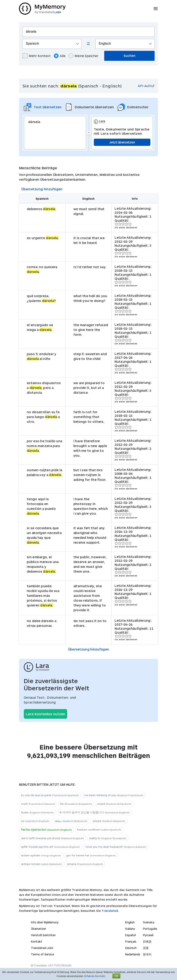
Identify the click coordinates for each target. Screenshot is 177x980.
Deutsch (131, 948)
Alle (60, 56)
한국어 (147, 954)
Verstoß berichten (43, 935)
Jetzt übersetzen (122, 142)
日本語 (147, 941)
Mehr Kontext (37, 56)
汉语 (146, 948)
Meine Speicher (83, 56)
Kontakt (37, 941)
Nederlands (133, 954)
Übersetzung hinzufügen (42, 189)
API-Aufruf (146, 86)
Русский (148, 935)
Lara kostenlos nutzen (45, 714)
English (130, 922)
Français (131, 941)
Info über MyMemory (45, 922)
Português (150, 929)
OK (116, 976)
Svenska (149, 922)
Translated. (110, 911)
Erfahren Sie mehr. (95, 976)
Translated (42, 948)
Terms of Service (42, 954)
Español (130, 935)
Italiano (130, 929)
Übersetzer (38, 929)
